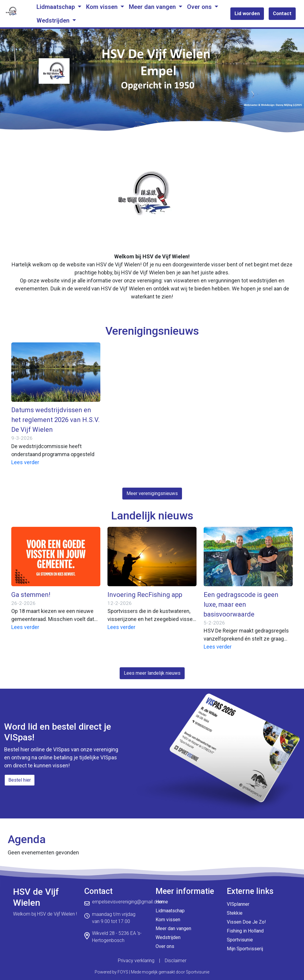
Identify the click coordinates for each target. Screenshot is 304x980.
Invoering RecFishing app (145, 595)
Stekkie (235, 913)
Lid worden (247, 13)
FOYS (123, 972)
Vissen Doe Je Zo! (246, 922)
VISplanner (238, 904)
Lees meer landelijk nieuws (152, 673)
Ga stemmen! (31, 595)
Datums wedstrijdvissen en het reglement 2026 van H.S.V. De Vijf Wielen (56, 420)
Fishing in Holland (245, 931)
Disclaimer (176, 961)
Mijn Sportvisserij (245, 949)
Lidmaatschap (56, 7)
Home (162, 902)
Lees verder (25, 462)
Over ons (200, 7)
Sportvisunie (240, 940)
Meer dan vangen (153, 7)
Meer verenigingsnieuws (152, 493)
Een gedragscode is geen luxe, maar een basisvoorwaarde (241, 604)
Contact (282, 13)
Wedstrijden (54, 20)
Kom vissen (103, 7)
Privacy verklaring (136, 961)
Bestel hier (20, 780)
